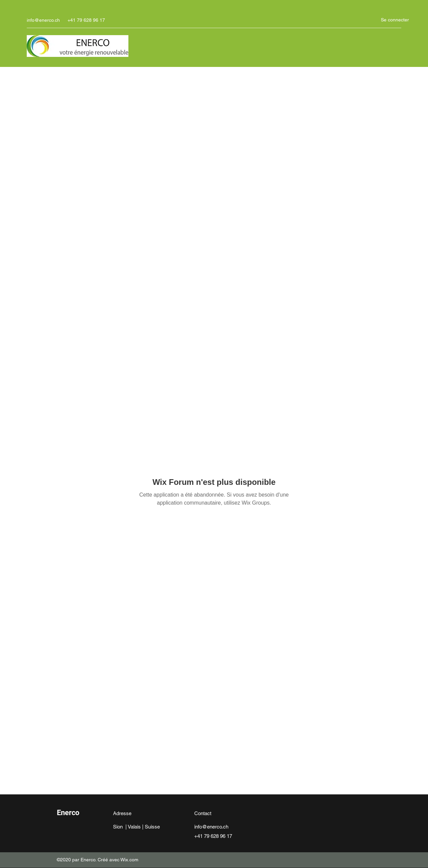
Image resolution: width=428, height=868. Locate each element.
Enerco (68, 813)
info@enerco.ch (43, 20)
